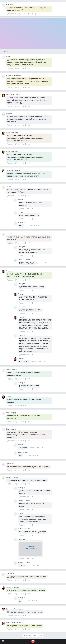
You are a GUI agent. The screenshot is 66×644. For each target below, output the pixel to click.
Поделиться (36, 14)
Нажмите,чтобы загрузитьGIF (31, 549)
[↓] (32, 14)
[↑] (29, 14)
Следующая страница (33, 635)
